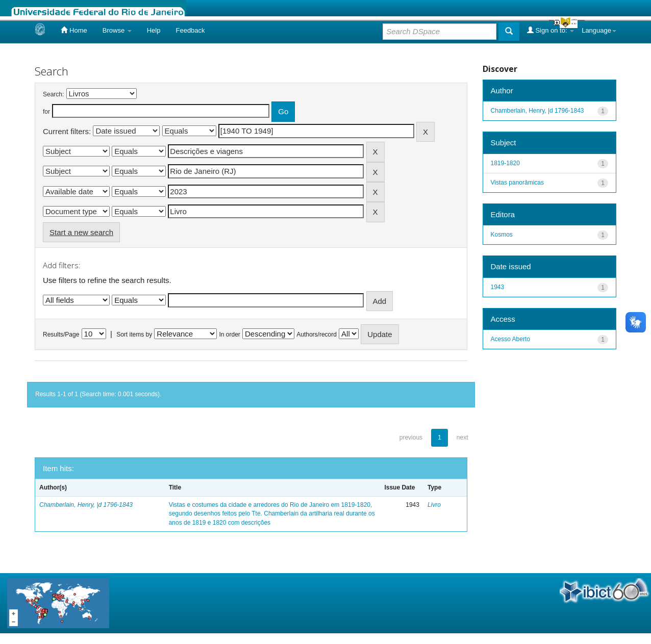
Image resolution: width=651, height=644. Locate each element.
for (46, 112)
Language (599, 30)
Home (74, 30)
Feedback (190, 30)
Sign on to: (550, 30)
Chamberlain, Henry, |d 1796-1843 (86, 505)
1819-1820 (505, 163)
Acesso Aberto (510, 339)
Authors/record (317, 334)
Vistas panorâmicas (518, 183)
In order (230, 334)
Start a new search (81, 232)
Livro (434, 505)
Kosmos (502, 235)
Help (154, 30)
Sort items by (134, 334)
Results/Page (61, 334)
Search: (53, 94)
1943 (498, 287)
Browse (117, 30)
